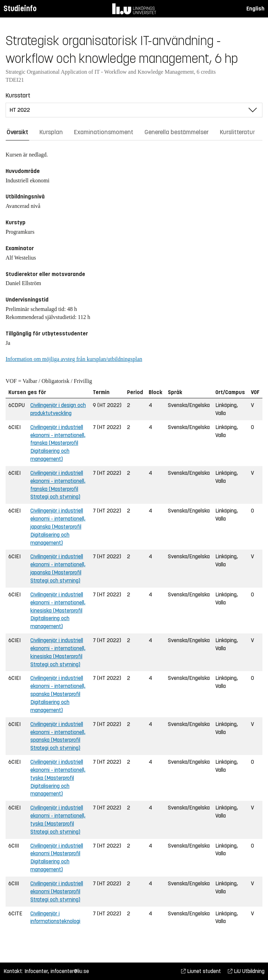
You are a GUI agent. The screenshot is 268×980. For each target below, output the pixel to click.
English (255, 9)
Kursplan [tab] (51, 132)
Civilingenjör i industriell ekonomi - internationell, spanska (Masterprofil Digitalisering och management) (58, 694)
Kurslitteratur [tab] (237, 132)
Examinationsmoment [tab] (104, 132)
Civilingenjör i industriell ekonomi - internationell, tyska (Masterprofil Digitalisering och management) (58, 778)
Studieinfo (20, 9)
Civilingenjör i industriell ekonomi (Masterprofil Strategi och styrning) (57, 891)
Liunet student (201, 971)
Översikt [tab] (17, 132)
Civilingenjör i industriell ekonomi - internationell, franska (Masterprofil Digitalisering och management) (58, 443)
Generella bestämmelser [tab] (177, 132)
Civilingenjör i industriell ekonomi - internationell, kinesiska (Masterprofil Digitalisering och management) (58, 610)
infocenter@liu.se (70, 971)
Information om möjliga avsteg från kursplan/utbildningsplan (74, 359)
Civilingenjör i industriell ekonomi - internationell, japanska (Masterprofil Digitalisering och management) (58, 527)
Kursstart (18, 95)
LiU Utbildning (246, 971)
